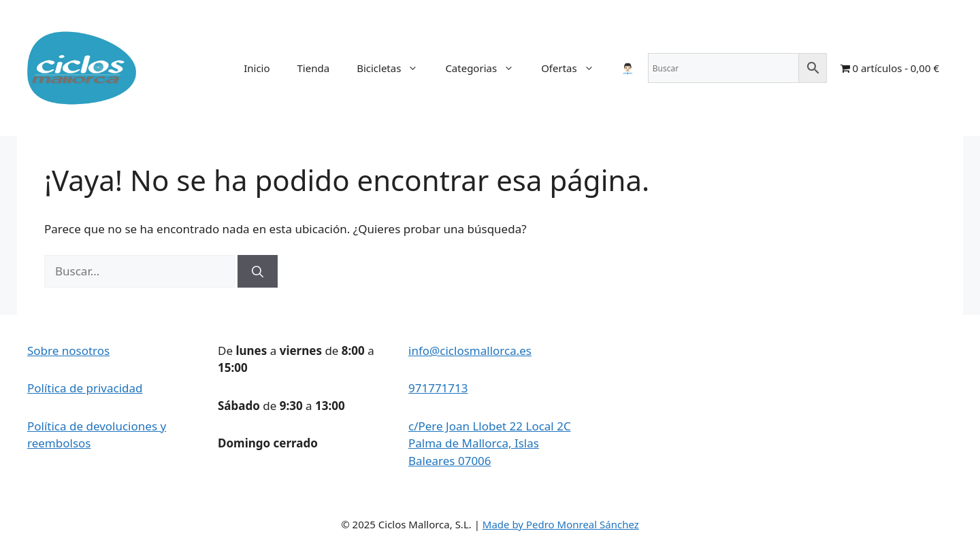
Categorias (486, 68)
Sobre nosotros (68, 351)
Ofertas (574, 68)
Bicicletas (394, 68)
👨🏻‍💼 (628, 68)
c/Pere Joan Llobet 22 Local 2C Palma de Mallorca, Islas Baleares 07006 (490, 443)
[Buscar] (258, 271)
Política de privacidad (85, 388)
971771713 (438, 388)
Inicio (257, 68)
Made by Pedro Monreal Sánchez (561, 524)
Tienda (314, 68)
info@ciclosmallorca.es (470, 351)
